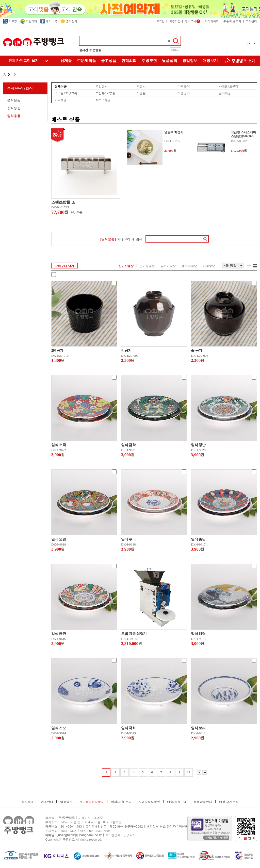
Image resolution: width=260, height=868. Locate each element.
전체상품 (61, 86)
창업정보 (190, 61)
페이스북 (49, 21)
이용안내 (47, 802)
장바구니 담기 (64, 266)
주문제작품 (86, 61)
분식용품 (14, 100)
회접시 (141, 86)
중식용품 (14, 108)
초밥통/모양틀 (105, 93)
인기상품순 (147, 266)
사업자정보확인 (149, 802)
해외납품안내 (203, 802)
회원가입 (175, 21)
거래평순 (209, 266)
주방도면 (149, 61)
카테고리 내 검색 (121, 239)
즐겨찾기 (69, 21)
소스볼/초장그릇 (66, 93)
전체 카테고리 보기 (23, 61)
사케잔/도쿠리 (228, 86)
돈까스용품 (103, 100)
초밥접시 (102, 86)
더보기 (176, 50)
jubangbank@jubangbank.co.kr (79, 835)
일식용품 (14, 116)
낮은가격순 (168, 266)
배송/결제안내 (177, 802)
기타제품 (61, 100)
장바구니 (192, 21)
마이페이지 (212, 21)
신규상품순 (126, 266)
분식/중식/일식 (20, 88)
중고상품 (109, 61)
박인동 (184, 826)
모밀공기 (184, 93)
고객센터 (251, 21)
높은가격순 (189, 266)
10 (189, 772)
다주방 (10, 21)
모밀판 (141, 93)
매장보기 (210, 61)
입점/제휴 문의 (121, 802)
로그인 (160, 21)
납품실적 (170, 61)
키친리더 (29, 21)
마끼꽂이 (184, 86)
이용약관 (66, 802)
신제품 (66, 61)
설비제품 (225, 93)
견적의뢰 (129, 61)
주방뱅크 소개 (239, 61)
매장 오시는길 (229, 802)
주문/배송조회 (232, 21)
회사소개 (28, 802)
